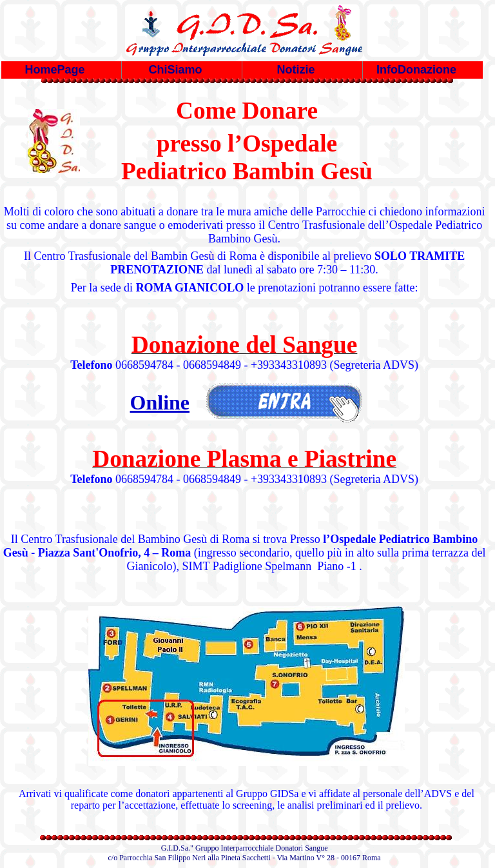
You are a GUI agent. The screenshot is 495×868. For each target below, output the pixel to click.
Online (160, 402)
